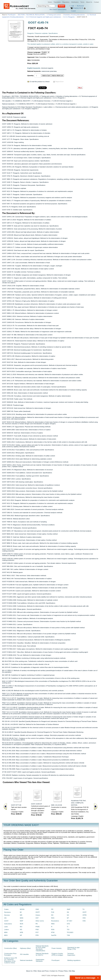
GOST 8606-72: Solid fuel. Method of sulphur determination (22, 537)
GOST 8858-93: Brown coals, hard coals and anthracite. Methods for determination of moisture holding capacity (39, 546)
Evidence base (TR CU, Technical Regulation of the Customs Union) (11, 960)
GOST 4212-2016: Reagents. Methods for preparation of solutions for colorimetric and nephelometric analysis (38, 500)
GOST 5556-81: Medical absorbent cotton (16, 519)
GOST (6, 921)
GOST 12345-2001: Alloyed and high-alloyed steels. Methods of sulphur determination (31, 232)
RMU (53, 924)
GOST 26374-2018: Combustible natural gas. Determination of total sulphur (27, 371)
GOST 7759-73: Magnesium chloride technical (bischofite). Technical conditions (28, 525)
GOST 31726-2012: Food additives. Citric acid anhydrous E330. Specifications (28, 450)
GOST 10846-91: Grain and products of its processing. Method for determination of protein (32, 229)
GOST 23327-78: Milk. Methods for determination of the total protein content (27, 335)
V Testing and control (54, 15)
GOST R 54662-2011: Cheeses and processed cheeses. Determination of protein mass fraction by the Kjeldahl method (41, 621)
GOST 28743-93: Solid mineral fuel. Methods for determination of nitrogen (27, 408)
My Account (80, 6)
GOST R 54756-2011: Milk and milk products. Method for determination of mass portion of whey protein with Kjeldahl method (43, 628)
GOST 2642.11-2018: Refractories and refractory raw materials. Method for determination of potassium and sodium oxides (43, 374)
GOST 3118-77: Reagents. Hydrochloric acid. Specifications (22, 173)
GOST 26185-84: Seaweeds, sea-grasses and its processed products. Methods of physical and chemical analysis (40, 365)
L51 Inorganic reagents (30, 109)
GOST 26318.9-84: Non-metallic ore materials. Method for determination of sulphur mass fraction (34, 368)
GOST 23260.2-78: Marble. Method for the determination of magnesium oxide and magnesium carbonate (37, 332)
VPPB (84, 915)
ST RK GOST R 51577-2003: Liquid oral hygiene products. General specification (29, 772)
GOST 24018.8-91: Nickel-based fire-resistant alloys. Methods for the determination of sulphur (33, 341)
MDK (6, 932)
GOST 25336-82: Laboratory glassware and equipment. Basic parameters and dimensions (32, 164)
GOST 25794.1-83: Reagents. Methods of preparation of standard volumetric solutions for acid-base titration (38, 167)
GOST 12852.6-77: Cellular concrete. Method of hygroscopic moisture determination (30, 247)
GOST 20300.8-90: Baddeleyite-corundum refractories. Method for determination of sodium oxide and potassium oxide (41, 304)
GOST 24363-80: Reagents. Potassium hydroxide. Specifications (24, 344)
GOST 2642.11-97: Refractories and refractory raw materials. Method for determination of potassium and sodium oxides (42, 381)
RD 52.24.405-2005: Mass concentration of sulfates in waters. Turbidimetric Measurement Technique (35, 757)
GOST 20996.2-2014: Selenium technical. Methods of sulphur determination (27, 316)
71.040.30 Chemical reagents (62, 101)
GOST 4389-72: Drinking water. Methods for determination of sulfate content (27, 506)
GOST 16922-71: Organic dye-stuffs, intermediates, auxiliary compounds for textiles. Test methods (35, 278)
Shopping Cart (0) (78, 8)
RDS (53, 918)
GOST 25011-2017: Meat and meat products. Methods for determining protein (28, 359)
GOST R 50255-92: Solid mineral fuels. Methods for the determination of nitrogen (29, 582)
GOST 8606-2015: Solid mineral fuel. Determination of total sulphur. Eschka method (30, 534)
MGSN (22, 909)
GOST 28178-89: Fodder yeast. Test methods (17, 399)
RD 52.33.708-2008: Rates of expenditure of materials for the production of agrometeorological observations (38, 769)
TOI (68, 930)
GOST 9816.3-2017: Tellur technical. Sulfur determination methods (24, 576)
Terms (82, 2)
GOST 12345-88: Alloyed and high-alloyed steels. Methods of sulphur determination (30, 235)
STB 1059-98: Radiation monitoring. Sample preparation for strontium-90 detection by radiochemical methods (38, 775)
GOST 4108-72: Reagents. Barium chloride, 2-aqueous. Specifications (25, 182)
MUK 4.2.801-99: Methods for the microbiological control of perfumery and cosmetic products (33, 691)
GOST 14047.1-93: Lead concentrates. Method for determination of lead (26, 263)
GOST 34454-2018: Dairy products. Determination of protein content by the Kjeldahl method (32, 491)
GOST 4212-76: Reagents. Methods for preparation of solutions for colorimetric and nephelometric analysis (37, 191)
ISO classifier (7, 101)
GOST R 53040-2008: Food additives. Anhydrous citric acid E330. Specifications (29, 603)
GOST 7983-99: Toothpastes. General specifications (19, 528)
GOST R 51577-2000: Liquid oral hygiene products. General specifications (27, 594)
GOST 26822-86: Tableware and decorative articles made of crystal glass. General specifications (34, 387)
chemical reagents (47, 68)
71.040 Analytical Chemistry (41, 101)
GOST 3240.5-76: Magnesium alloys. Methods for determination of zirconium (27, 470)
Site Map (72, 971)
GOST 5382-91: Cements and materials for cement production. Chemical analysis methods (32, 513)
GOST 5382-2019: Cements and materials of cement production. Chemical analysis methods (33, 509)
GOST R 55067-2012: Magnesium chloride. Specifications (21, 631)
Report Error (60, 82)
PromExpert (12, 15)
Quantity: (31, 76)
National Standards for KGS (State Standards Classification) (22, 107)
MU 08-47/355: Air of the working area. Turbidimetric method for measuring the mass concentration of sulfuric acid (40, 661)
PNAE (38, 927)
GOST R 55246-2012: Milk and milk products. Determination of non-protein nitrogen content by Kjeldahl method (39, 634)
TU (83, 909)
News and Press (43, 971)
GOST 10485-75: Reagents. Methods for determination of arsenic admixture (27, 124)
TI (67, 927)
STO (68, 924)
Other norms (40, 921)
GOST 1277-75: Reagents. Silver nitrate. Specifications (20, 139)
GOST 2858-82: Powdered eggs (13, 405)
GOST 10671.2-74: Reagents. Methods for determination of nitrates (24, 130)
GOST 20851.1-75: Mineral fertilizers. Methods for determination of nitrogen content (30, 310)
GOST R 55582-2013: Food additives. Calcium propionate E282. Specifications (28, 637)
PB (36, 924)
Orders (38, 915)
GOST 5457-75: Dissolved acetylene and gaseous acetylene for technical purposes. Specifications (35, 204)
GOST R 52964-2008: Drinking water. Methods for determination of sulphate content (30, 600)
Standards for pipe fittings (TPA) (73, 948)
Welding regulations (74, 960)
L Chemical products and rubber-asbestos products (71, 107)
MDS (6, 935)
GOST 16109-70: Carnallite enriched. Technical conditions (21, 272)
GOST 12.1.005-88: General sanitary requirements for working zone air (26, 136)
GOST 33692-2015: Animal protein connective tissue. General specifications (27, 488)
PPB (37, 935)
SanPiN (54, 935)
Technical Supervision (71, 954)
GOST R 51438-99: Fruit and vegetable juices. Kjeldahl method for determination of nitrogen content (35, 585)
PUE (53, 912)
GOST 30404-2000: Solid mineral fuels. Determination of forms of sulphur (26, 430)
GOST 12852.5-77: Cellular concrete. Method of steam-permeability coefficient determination (33, 244)
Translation (57, 2)
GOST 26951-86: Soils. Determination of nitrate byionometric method (25, 393)
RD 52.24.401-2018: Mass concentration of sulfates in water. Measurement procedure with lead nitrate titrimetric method (42, 751)
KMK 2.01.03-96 (57, 805)
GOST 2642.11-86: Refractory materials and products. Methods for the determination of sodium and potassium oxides (41, 378)
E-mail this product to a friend (40, 82)
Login (73, 6)
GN (5, 918)
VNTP (84, 912)
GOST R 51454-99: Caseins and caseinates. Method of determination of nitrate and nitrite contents (35, 588)
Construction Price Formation (10, 954)
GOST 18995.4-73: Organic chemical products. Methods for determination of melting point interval (34, 298)
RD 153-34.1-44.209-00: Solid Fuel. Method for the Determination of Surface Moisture (30, 724)
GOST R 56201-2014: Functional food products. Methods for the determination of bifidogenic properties (36, 640)
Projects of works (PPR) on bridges (57, 954)
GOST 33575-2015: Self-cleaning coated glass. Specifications (23, 482)
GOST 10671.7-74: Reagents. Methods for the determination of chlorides (26, 133)
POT (37, 932)
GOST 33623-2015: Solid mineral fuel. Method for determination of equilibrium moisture (31, 485)
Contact (96, 2)
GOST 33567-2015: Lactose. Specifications (16, 479)
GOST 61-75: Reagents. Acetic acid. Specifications (19, 207)
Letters (7, 930)
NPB (21, 932)
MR (21, 915)
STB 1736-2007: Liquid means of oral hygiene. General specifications (25, 778)
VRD (84, 918)
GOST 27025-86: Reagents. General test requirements (20, 170)
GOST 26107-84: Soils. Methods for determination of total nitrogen (24, 362)
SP (68, 918)
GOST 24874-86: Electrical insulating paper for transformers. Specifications (27, 350)
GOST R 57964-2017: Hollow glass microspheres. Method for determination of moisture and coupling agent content (40, 649)
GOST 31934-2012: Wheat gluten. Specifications (18, 453)
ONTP (38, 912)
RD (52, 915)
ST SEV (69, 921)
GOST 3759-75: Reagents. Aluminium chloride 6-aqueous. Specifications (26, 176)
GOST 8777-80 (16, 805)
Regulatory (66, 2)
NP (21, 935)
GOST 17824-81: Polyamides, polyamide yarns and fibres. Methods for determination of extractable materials (38, 292)
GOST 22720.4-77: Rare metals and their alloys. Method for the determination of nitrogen (32, 329)
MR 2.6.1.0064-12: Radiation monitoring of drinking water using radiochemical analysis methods (34, 658)
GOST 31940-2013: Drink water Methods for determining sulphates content (27, 459)
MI (21, 912)
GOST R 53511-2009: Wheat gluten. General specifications (22, 609)
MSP (22, 921)
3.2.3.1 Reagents (69, 17)
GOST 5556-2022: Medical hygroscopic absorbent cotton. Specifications (26, 516)
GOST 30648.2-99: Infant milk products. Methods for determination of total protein (29, 439)
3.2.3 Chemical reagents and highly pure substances (43, 17)
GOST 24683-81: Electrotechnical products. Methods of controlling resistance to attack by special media (36, 347)
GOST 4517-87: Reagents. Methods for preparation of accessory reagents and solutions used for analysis (37, 198)
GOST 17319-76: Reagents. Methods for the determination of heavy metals (27, 145)
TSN (68, 935)
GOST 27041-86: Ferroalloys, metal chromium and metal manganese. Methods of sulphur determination (36, 396)
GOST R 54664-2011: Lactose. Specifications (17, 624)
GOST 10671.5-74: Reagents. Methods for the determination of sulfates (26, 223)
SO (68, 915)
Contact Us (54, 971)
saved (73, 11)
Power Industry (57, 948)
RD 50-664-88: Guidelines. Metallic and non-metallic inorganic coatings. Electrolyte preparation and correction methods (41, 735)
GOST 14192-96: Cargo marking (13, 142)
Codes (6, 909)
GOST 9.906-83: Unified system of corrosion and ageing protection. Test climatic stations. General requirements (39, 563)
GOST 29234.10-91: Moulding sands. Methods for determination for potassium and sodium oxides (34, 414)
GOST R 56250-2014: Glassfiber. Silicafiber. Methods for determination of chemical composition (34, 643)
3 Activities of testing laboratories (74, 15)
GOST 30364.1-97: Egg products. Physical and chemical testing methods (26, 427)
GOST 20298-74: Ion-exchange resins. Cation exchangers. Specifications (26, 158)
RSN (53, 930)
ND (21, 930)
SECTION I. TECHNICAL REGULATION (31, 15)
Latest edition (48, 107)
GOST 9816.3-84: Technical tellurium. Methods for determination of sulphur (27, 579)
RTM (53, 932)
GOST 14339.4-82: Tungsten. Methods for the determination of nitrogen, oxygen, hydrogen (32, 266)
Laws (6, 927)
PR (52, 909)
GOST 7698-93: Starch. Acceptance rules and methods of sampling (24, 522)
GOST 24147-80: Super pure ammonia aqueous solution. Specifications (26, 161)
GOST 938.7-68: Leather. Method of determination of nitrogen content (25, 569)
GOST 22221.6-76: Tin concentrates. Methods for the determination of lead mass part (30, 326)
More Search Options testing (58, 10)
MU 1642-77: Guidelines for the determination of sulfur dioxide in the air (26, 664)
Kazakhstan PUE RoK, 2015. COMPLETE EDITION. (79, 803)
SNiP (69, 909)
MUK (22, 924)
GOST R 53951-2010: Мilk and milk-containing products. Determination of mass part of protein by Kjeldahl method (40, 612)
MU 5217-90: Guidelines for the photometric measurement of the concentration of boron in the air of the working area (41, 678)
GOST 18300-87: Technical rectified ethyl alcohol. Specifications (23, 151)
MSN (22, 918)
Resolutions (55, 921)
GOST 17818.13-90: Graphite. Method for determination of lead (23, 286)
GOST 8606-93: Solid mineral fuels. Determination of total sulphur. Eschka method (29, 540)
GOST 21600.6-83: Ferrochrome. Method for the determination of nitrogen (27, 322)
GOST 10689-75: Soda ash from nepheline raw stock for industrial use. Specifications (30, 226)
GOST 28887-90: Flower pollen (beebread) (16, 411)
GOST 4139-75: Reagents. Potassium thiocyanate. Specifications (24, 185)
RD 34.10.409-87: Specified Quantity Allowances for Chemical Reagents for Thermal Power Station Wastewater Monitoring (43, 732)
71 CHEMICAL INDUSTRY (22, 101)
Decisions (7, 912)
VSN (84, 921)
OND (37, 909)
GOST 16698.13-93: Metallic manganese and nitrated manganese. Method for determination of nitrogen (36, 275)
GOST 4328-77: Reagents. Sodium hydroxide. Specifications (22, 195)
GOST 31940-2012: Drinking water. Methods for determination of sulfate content (29, 456)
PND (37, 930)
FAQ (35, 971)
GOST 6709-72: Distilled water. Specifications (17, 210)
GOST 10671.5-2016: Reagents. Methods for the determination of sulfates (27, 220)
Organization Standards (40, 960)
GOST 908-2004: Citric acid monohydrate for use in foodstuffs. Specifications (28, 566)
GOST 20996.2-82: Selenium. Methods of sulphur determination (23, 319)
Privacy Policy (63, 971)
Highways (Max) (25, 948)
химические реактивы (49, 71)
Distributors (75, 2)
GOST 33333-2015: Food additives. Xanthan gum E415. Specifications (26, 476)
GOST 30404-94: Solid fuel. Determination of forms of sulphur (22, 433)
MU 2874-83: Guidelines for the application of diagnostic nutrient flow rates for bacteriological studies (35, 667)
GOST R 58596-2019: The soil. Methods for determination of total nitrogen (27, 655)
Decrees (7, 915)
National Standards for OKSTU (42, 954)
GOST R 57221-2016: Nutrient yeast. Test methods (19, 646)
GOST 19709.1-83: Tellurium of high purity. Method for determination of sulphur (28, 301)
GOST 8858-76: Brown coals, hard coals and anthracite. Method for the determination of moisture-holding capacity (40, 543)
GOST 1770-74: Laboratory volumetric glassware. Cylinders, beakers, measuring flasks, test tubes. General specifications (42, 148)
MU (21, 927)
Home (50, 2)
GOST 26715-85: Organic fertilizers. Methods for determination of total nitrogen (28, 384)
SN (68, 912)
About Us (89, 2)
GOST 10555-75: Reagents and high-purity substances (20, 127)
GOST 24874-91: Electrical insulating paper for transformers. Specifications (27, 353)
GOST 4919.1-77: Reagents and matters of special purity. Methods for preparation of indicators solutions (37, 201)
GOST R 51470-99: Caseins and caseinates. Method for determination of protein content (31, 591)
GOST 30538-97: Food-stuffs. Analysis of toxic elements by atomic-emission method (30, 436)
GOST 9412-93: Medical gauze (12, 572)
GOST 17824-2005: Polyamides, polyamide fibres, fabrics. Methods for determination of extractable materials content (41, 289)
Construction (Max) (11, 948)
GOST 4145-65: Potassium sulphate (14, 117)
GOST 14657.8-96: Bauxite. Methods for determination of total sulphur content (28, 269)
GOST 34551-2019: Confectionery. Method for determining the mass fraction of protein (31, 497)
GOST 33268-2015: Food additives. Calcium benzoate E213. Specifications (27, 473)
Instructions (8, 924)
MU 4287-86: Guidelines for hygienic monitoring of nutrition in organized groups (28, 675)
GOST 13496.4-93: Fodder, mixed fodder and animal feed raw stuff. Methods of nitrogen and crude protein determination (42, 257)
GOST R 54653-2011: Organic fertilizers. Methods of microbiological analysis (28, 618)
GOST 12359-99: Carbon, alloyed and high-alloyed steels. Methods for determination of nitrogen (34, 241)
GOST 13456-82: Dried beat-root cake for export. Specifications (23, 250)
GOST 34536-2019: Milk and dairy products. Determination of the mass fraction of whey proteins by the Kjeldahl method (42, 494)
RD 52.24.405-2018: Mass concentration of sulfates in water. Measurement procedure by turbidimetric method (38, 760)
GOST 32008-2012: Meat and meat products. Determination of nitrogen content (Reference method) (35, 462)
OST (37, 918)
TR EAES (70, 932)
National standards (8, 104)
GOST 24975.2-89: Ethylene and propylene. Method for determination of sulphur (29, 356)
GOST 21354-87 (36, 804)
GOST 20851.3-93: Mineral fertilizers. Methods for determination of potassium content (30, 313)
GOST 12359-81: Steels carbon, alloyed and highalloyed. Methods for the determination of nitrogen (35, 238)
